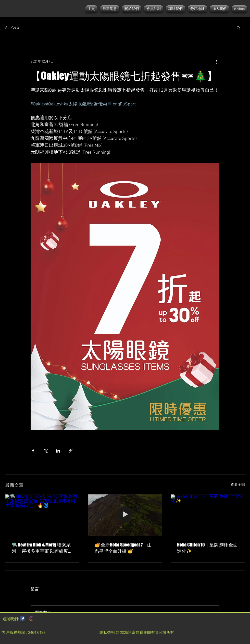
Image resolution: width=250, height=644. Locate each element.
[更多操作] (216, 62)
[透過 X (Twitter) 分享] (46, 451)
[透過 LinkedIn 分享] (58, 451)
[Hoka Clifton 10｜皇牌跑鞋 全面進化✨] (208, 515)
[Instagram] (31, 618)
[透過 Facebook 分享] (33, 451)
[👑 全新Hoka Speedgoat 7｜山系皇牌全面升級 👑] (125, 515)
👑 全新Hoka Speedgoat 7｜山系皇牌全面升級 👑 (123, 548)
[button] (238, 28)
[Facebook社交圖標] (22, 618)
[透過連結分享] (71, 451)
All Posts (12, 28)
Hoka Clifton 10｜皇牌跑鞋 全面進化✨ (207, 548)
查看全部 (238, 485)
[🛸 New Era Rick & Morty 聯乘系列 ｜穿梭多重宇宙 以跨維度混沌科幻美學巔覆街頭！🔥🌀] (42, 515)
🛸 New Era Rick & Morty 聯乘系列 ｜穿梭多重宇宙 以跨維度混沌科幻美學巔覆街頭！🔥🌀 (42, 548)
